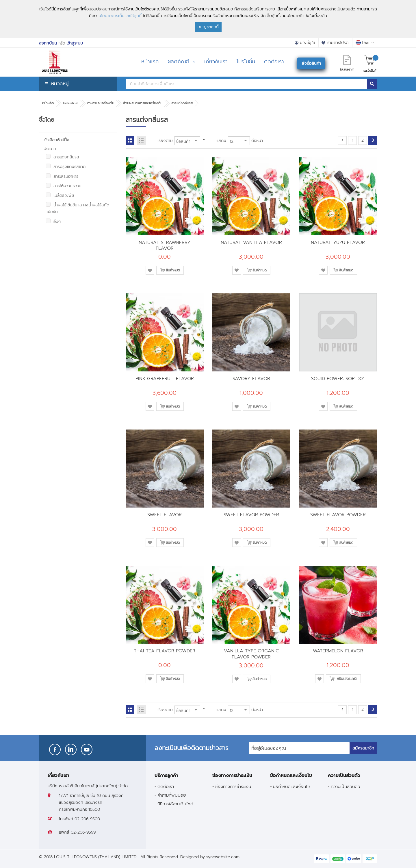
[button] (150, 270)
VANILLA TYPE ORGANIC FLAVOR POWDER (251, 654)
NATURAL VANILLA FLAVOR (251, 242)
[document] (208, 19)
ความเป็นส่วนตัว (346, 786)
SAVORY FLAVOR (251, 379)
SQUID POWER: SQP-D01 (338, 379)
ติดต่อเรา (166, 786)
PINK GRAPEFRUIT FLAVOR (165, 379)
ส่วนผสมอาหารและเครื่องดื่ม (143, 103)
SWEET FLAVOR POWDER (251, 515)
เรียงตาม (165, 141)
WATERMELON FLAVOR (338, 651)
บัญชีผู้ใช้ (307, 43)
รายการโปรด (338, 43)
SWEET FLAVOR (165, 515)
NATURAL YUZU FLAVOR (338, 242)
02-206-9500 (87, 819)
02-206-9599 (83, 832)
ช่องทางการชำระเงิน (233, 786)
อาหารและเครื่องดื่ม (101, 103)
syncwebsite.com (223, 857)
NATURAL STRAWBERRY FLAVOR (165, 245)
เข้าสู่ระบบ (75, 43)
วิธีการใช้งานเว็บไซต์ (175, 804)
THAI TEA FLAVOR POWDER (165, 651)
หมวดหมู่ (60, 84)
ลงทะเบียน (48, 43)
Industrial (71, 103)
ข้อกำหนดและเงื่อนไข (291, 786)
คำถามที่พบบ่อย (172, 795)
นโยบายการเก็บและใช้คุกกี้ (120, 16)
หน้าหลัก (48, 103)
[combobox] (246, 84)
